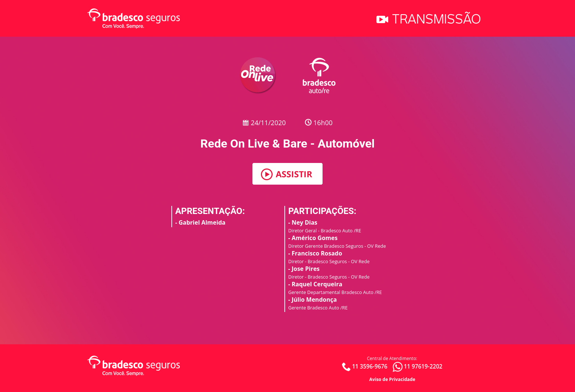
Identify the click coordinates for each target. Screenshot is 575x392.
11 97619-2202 (423, 366)
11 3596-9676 (370, 366)
